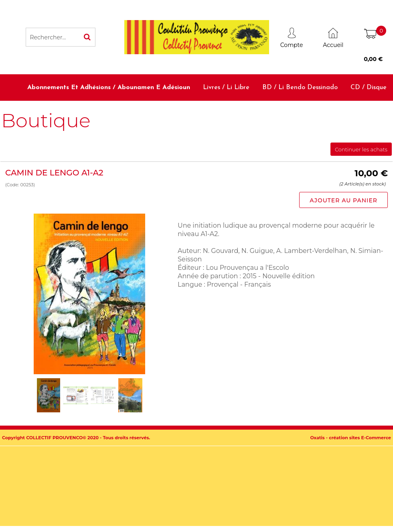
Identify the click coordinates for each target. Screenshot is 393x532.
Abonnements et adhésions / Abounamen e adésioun (109, 88)
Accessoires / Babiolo (356, 114)
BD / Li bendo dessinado (300, 88)
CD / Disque (369, 88)
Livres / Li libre (226, 88)
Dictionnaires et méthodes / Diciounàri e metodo (238, 114)
